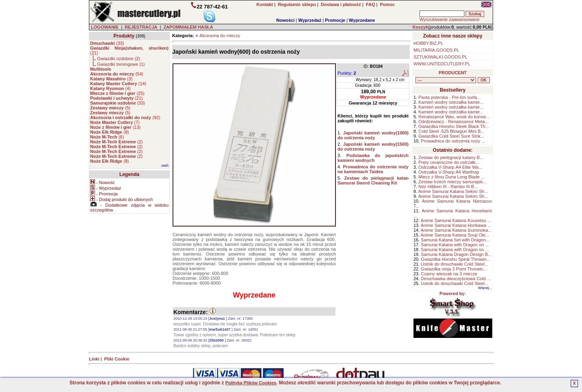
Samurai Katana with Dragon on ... (455, 245)
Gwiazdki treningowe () (121, 64)
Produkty (124, 36)
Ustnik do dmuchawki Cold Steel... (454, 264)
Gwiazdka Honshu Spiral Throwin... (455, 259)
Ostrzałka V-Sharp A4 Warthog (448, 172)
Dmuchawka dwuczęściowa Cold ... (455, 279)
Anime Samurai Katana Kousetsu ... (456, 220)
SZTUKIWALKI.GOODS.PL (440, 57)
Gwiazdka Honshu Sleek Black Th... (454, 126)
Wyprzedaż (310, 20)
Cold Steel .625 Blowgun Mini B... (451, 131)
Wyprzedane (362, 20)
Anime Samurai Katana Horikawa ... (456, 225)
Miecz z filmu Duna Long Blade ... (451, 177)
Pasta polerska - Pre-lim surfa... (449, 97)
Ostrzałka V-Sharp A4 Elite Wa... (450, 167)
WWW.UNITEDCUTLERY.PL (442, 64)
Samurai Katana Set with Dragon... (455, 240)
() (107, 43)
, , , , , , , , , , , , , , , (446, 80)
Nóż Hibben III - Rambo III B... (448, 187)
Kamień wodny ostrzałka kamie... (451, 102)
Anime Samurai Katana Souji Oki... (455, 235)
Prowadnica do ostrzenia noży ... (453, 141)
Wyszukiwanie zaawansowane (449, 19)
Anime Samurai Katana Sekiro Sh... (453, 191)
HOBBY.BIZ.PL (428, 43)
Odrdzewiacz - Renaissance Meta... (453, 122)
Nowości (286, 20)
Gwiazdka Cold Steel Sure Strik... (451, 136)
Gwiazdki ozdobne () (118, 59)
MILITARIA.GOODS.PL (436, 50)
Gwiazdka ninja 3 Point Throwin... (454, 269)
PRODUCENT (453, 73)
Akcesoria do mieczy (220, 36)
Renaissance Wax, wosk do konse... (454, 117)
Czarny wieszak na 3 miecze (449, 274)
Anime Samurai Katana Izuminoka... (456, 230)
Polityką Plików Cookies (251, 383)
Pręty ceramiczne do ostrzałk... (449, 162)
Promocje (335, 20)
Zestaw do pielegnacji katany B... (451, 157)
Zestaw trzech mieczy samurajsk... (452, 182)
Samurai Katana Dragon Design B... (456, 254)
